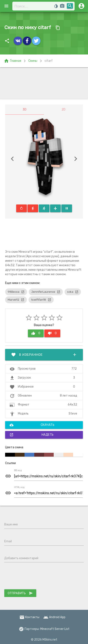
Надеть (32, 435)
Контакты (29, 617)
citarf (49, 61)
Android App (54, 617)
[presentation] (37, 577)
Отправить (20, 593)
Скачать (32, 425)
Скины (33, 61)
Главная (12, 61)
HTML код (19, 487)
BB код (18, 471)
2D (63, 110)
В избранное (44, 355)
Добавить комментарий (21, 558)
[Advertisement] (44, 83)
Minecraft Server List (55, 629)
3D (25, 110)
